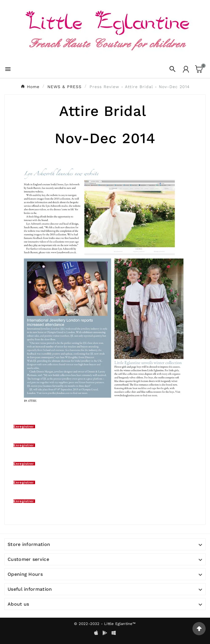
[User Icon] (186, 69)
